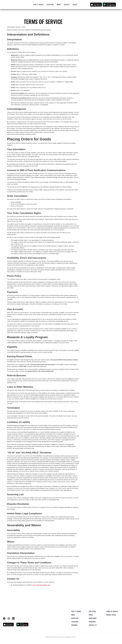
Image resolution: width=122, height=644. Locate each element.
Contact (67, 5)
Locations (50, 5)
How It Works (38, 5)
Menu (59, 5)
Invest (75, 5)
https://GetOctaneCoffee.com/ (41, 585)
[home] (14, 5)
